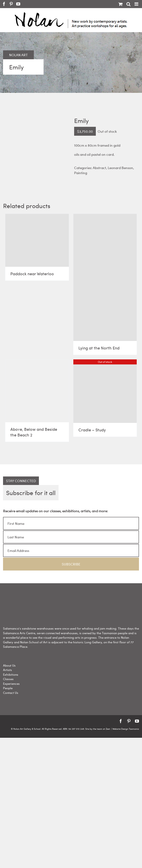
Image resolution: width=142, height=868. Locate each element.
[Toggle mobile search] (128, 4)
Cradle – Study (92, 430)
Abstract (99, 168)
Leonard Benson (120, 168)
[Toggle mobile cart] (120, 4)
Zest (108, 729)
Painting (81, 173)
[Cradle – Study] (105, 391)
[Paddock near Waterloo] (37, 240)
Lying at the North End (99, 348)
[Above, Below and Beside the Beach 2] (37, 391)
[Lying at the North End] (105, 277)
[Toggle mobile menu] (137, 4)
